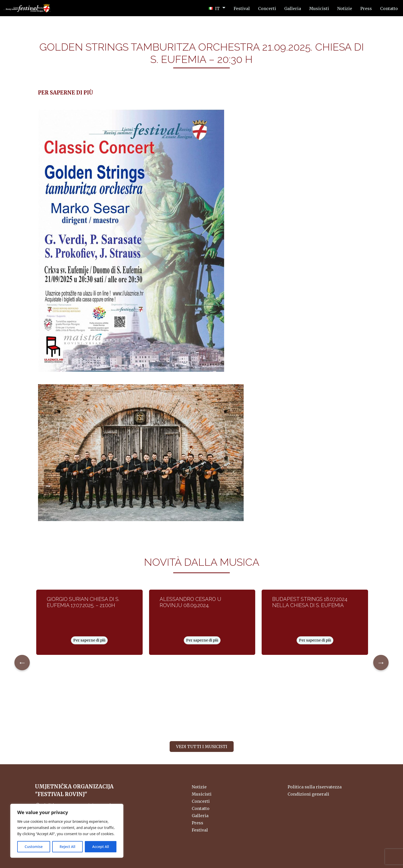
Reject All (67, 847)
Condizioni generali (308, 794)
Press (198, 823)
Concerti (201, 801)
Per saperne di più (89, 640)
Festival (200, 830)
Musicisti (202, 794)
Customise (34, 847)
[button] (217, 8)
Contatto (201, 808)
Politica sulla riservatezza (315, 787)
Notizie (199, 787)
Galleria (200, 816)
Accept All (101, 847)
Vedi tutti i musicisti (202, 747)
